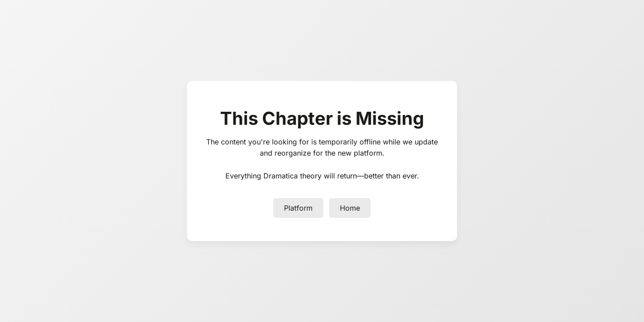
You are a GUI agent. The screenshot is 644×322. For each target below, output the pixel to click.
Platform (298, 208)
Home (350, 208)
